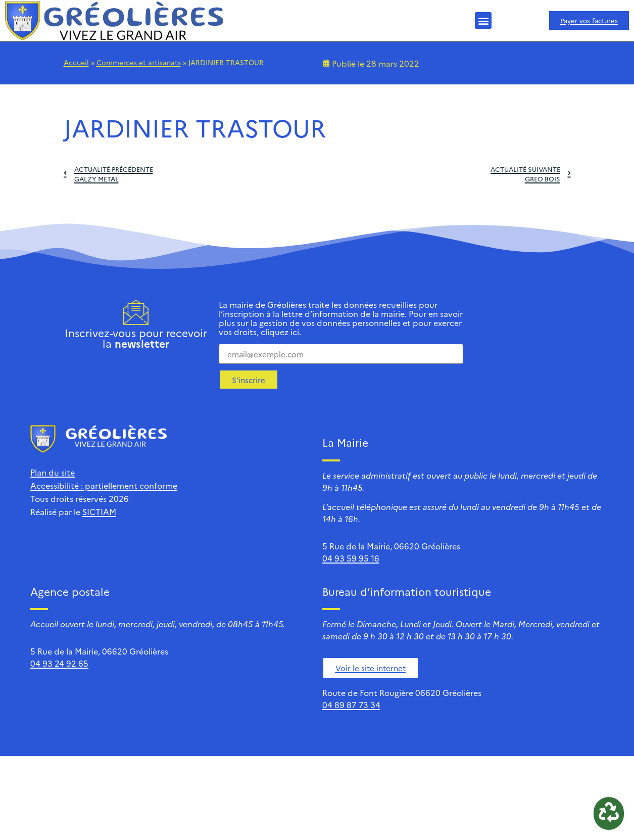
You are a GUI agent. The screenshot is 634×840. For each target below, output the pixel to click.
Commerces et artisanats (139, 62)
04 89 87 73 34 (351, 705)
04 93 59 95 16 (351, 558)
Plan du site (53, 472)
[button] (483, 20)
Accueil (76, 62)
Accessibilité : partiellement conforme (104, 485)
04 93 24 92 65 (59, 663)
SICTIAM (99, 511)
